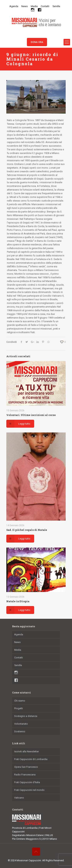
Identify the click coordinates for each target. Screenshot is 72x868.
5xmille (56, 6)
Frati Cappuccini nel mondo (29, 790)
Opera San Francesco (26, 767)
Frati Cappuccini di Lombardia (31, 759)
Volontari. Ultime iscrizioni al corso (31, 415)
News (24, 6)
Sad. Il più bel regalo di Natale (27, 530)
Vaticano (19, 798)
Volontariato (21, 724)
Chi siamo (20, 701)
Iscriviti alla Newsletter (26, 751)
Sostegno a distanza (26, 716)
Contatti (45, 6)
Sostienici (20, 731)
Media (34, 6)
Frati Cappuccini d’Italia (27, 782)
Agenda (14, 6)
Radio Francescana (25, 775)
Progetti (19, 708)
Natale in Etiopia (18, 601)
